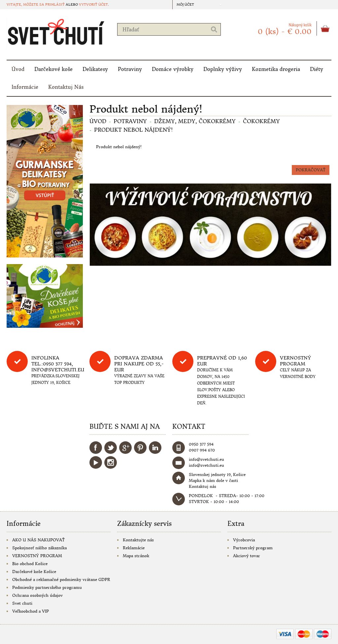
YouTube (96, 462)
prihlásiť (55, 4)
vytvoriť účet (93, 4)
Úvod (18, 69)
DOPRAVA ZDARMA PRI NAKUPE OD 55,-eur (139, 364)
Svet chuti (22, 603)
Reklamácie (134, 548)
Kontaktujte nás (138, 540)
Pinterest (140, 448)
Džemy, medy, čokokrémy (195, 121)
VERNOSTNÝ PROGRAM (37, 556)
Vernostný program (295, 361)
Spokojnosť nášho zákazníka (39, 548)
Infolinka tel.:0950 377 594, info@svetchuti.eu (58, 364)
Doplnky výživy (223, 69)
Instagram (111, 462)
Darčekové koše (53, 69)
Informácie (25, 87)
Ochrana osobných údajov (37, 595)
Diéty (317, 69)
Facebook (96, 448)
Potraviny (130, 69)
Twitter (111, 448)
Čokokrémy (261, 121)
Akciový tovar (247, 556)
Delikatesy (95, 69)
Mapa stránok (136, 556)
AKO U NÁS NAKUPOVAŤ (38, 540)
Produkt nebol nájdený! (133, 130)
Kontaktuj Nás (66, 87)
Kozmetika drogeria (276, 69)
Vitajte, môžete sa (26, 4)
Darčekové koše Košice (34, 572)
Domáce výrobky (173, 69)
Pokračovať (311, 170)
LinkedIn (155, 448)
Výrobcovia (244, 540)
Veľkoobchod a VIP (31, 611)
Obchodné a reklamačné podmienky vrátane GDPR (61, 579)
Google (125, 448)
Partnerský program (253, 548)
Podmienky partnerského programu (47, 587)
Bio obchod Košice (30, 564)
